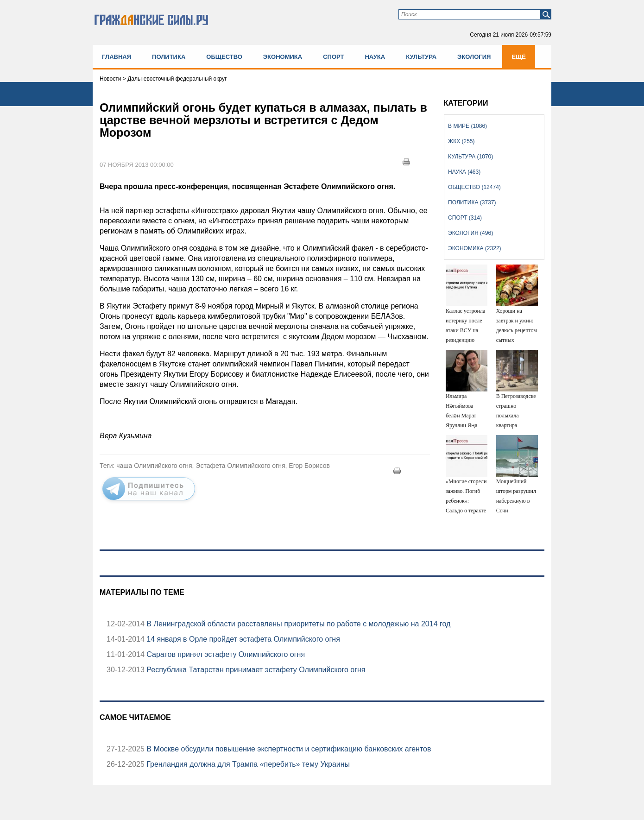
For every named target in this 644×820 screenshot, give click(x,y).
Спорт (333, 57)
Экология (474, 57)
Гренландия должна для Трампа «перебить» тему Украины (247, 764)
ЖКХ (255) (461, 141)
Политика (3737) (472, 202)
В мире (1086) (467, 126)
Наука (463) (464, 172)
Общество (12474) (474, 187)
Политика (169, 57)
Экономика (283, 57)
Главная (117, 57)
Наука (375, 57)
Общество (224, 57)
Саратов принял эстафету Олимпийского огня (225, 654)
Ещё (519, 57)
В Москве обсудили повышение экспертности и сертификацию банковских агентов (288, 749)
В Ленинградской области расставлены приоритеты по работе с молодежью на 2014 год (298, 624)
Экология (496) (470, 233)
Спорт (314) (465, 218)
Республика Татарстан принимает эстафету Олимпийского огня (255, 670)
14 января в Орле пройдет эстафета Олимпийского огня (242, 639)
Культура (421, 57)
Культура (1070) (470, 157)
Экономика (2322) (474, 248)
